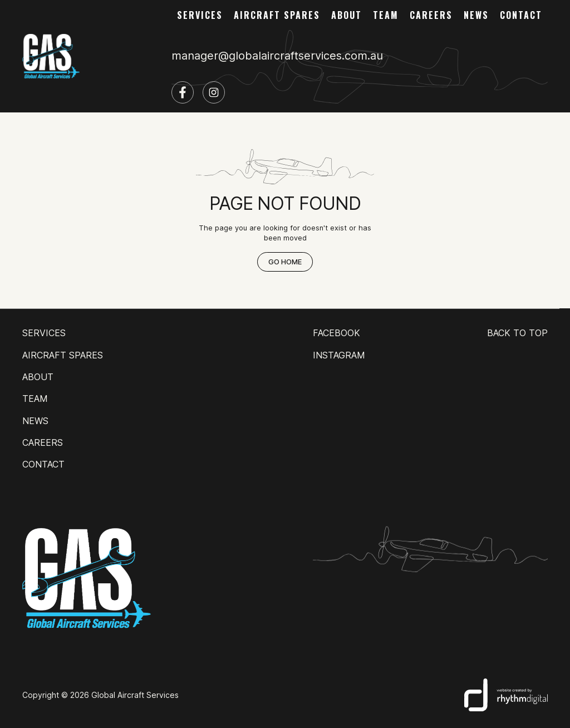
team (386, 15)
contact (521, 15)
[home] (51, 56)
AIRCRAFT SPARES (277, 15)
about (347, 15)
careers (431, 15)
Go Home (285, 262)
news (476, 15)
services (200, 15)
